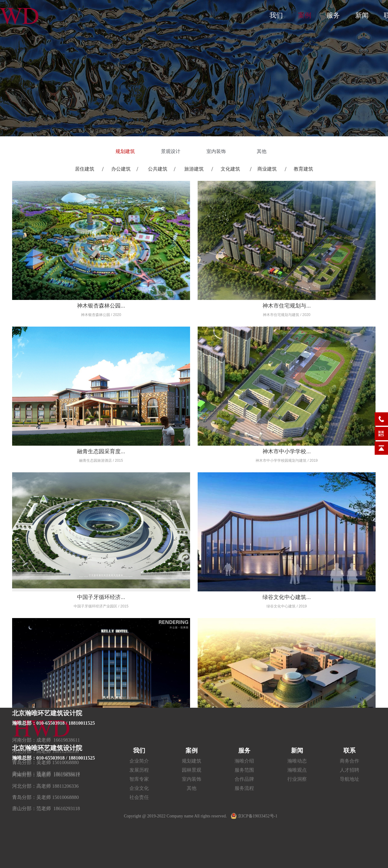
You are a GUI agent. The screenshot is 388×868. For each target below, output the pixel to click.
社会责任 (139, 797)
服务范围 (244, 770)
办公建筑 (121, 169)
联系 (350, 750)
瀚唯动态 (297, 761)
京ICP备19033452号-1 (254, 816)
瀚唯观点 (297, 770)
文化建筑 (230, 169)
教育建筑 (303, 169)
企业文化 (139, 788)
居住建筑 (85, 169)
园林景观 (192, 770)
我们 (276, 15)
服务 (333, 15)
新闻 (362, 15)
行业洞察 (297, 779)
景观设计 (171, 151)
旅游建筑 (194, 169)
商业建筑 (267, 169)
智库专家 (139, 779)
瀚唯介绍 (244, 761)
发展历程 (139, 770)
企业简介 (139, 761)
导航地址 (350, 779)
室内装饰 (217, 151)
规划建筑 (126, 151)
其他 (262, 151)
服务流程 (244, 788)
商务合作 (350, 761)
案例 (305, 15)
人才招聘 (350, 770)
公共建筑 (158, 169)
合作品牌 (244, 779)
